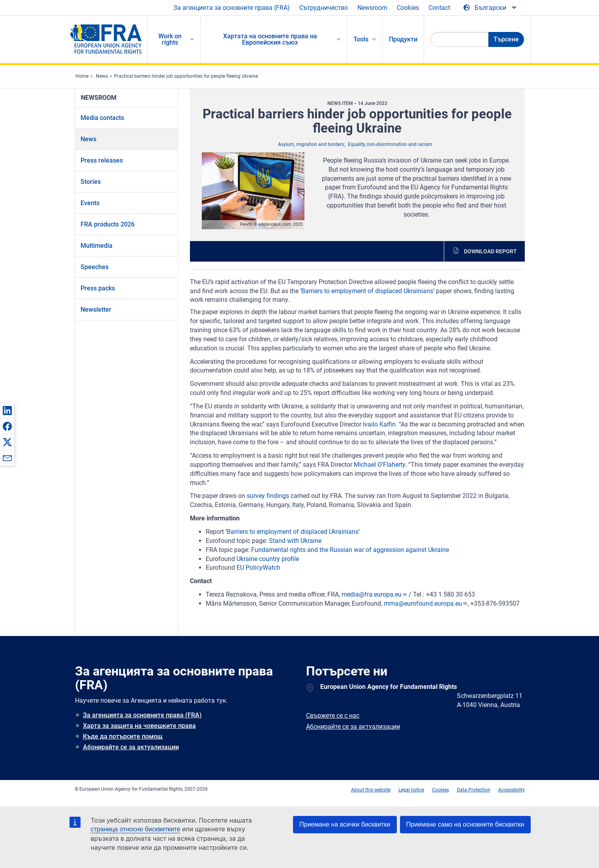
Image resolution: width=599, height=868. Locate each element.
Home (82, 76)
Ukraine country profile (268, 559)
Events (90, 203)
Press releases (102, 160)
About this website (371, 790)
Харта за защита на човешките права (139, 726)
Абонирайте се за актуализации (131, 747)
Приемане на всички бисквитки (345, 824)
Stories (91, 182)
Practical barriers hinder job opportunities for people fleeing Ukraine (186, 76)
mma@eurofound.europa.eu (426, 603)
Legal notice (411, 790)
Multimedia (97, 246)
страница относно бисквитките (136, 829)
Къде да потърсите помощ (123, 736)
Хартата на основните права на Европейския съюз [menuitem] (270, 39)
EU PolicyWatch (258, 568)
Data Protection (474, 790)
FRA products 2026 (108, 224)
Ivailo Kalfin (379, 424)
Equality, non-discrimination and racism (390, 144)
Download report (490, 251)
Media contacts (102, 118)
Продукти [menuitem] (403, 39)
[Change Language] (490, 8)
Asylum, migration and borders (311, 144)
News (102, 76)
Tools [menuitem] (361, 39)
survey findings (268, 496)
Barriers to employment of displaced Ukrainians (367, 291)
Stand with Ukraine (295, 541)
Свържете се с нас (333, 716)
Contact (439, 8)
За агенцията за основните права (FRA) (232, 8)
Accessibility (512, 790)
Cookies (408, 8)
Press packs (98, 288)
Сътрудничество (324, 8)
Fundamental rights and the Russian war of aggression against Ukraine (350, 550)
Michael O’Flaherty (379, 465)
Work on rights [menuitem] (170, 39)
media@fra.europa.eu (374, 594)
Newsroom (372, 8)
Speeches (95, 267)
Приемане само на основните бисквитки (465, 824)
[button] (7, 410)
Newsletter (96, 310)
